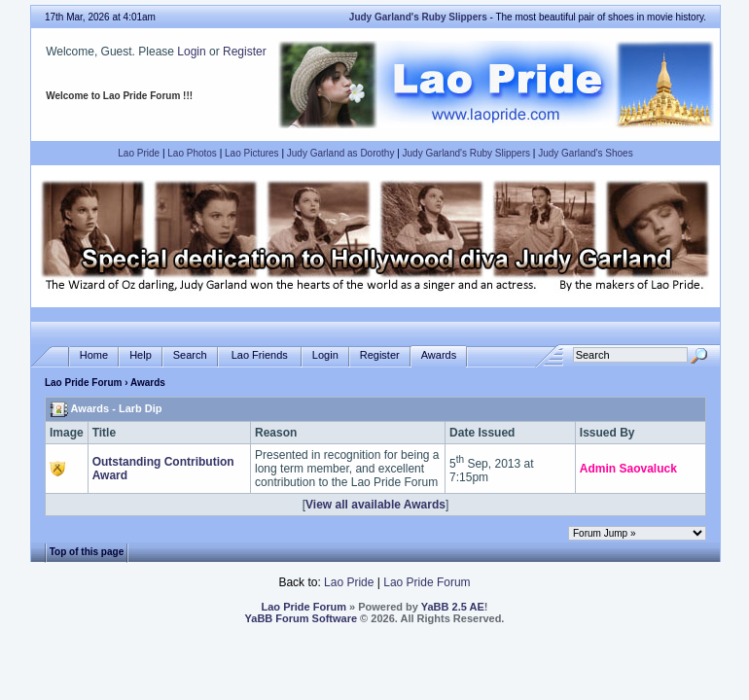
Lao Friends (260, 355)
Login (191, 52)
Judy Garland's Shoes (586, 153)
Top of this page (87, 552)
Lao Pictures (252, 153)
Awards (439, 355)
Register (245, 52)
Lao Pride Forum (83, 383)
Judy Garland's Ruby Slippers (466, 153)
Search (190, 355)
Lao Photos (192, 153)
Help (141, 355)
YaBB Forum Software (302, 618)
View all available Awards (375, 505)
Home (94, 355)
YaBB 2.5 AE (453, 607)
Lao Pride (139, 153)
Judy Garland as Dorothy (341, 153)
